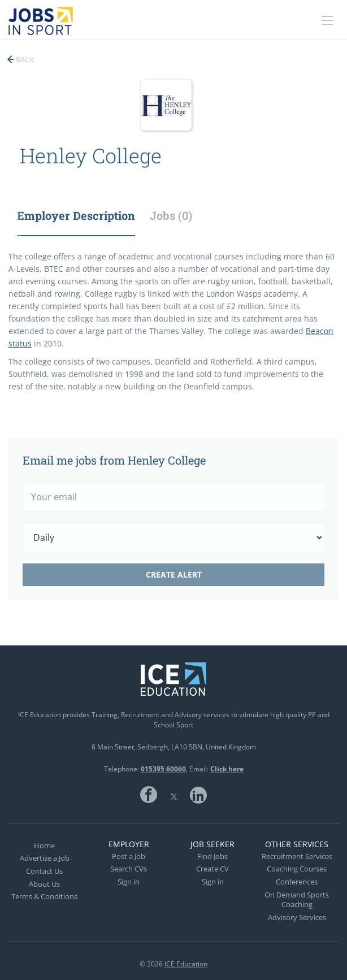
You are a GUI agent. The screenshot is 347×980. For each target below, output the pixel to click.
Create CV (212, 869)
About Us (44, 884)
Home (44, 845)
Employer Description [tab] (76, 215)
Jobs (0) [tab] (171, 215)
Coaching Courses (297, 869)
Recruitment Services (297, 856)
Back (24, 60)
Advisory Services (297, 917)
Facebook (149, 795)
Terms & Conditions (44, 896)
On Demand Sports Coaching (297, 900)
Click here (227, 769)
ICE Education (186, 964)
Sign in (129, 882)
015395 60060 (163, 769)
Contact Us (44, 871)
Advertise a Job (45, 858)
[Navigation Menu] (327, 20)
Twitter (173, 795)
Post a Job (129, 856)
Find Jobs (212, 856)
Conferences (297, 882)
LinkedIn (198, 795)
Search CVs (129, 869)
